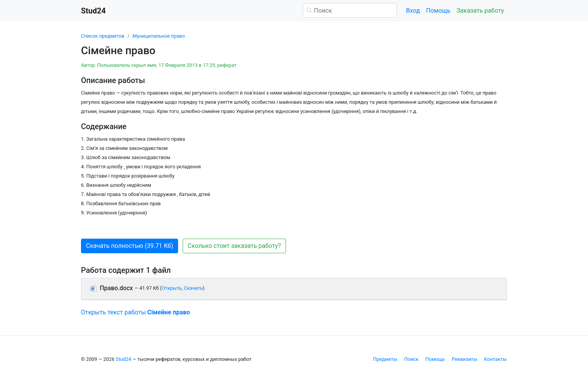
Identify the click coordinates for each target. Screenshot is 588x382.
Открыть (172, 288)
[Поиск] (350, 10)
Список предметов (103, 36)
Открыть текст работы (135, 312)
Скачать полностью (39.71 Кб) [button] (130, 246)
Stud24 (123, 359)
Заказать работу (480, 11)
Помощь (438, 11)
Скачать (193, 288)
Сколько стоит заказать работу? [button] (234, 246)
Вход (413, 11)
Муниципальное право (159, 36)
